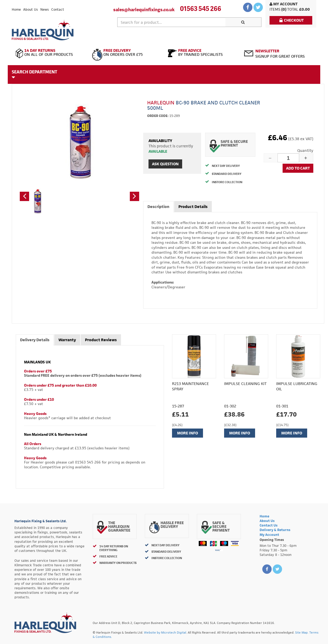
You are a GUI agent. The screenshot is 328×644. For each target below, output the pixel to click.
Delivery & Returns (275, 530)
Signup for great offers (280, 54)
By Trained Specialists (202, 53)
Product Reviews (101, 340)
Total (293, 9)
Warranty (67, 340)
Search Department (34, 74)
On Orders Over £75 (126, 53)
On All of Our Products (50, 53)
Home (16, 9)
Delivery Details (35, 340)
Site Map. (302, 632)
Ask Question (165, 164)
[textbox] (171, 22)
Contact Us (269, 525)
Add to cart (298, 168)
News (45, 9)
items (275, 9)
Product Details (193, 207)
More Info (188, 433)
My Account (284, 4)
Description (158, 207)
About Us (31, 9)
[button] (24, 196)
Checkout (292, 20)
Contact (58, 9)
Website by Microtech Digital (165, 632)
